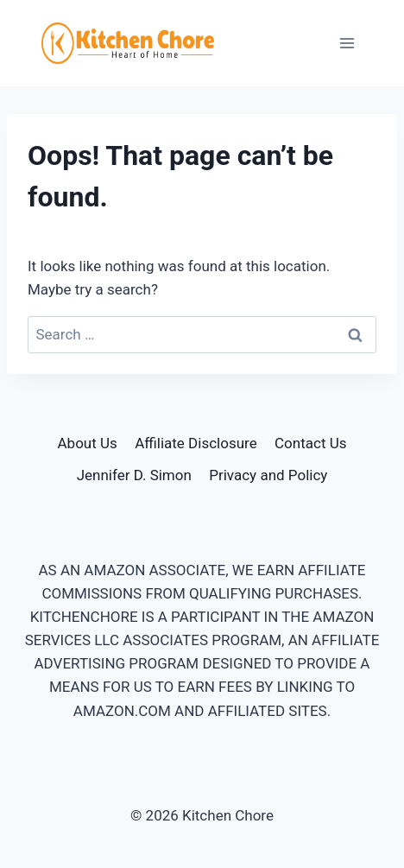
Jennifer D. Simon (134, 475)
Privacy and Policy (268, 475)
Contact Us (310, 443)
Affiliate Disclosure (196, 443)
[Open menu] (347, 43)
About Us (88, 443)
